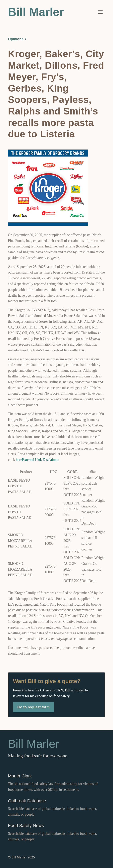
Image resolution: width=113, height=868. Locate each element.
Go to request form (33, 707)
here (19, 460)
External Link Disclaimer (40, 460)
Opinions (16, 39)
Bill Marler (36, 12)
